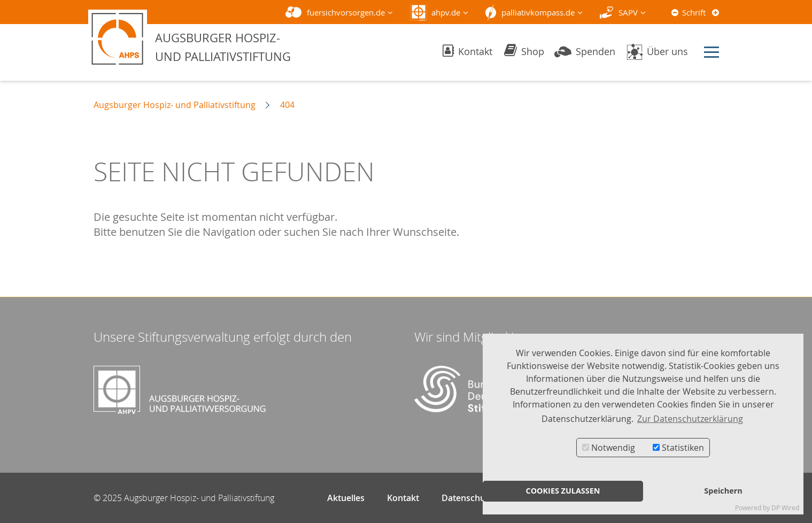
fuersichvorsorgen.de (346, 12)
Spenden (585, 51)
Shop (524, 51)
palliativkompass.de (538, 12)
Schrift (694, 12)
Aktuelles (346, 498)
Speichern (723, 491)
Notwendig (609, 448)
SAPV (628, 12)
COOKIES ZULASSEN (563, 491)
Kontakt (467, 51)
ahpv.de (446, 12)
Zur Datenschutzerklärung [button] (690, 419)
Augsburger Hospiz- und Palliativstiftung (175, 105)
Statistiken (678, 448)
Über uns (657, 51)
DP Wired (785, 508)
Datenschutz (467, 498)
